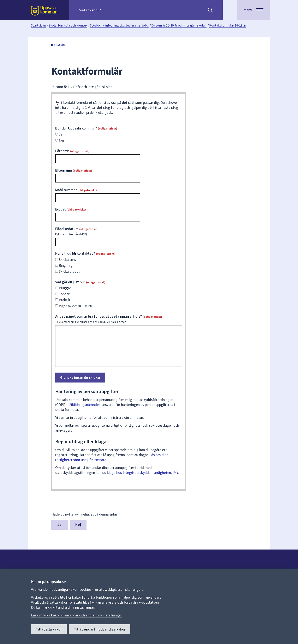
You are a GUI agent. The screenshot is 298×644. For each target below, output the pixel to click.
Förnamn (72, 151)
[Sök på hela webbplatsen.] (106, 10)
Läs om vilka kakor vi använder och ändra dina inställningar (76, 615)
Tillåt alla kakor (49, 629)
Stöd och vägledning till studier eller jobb (119, 25)
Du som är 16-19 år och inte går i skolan (179, 25)
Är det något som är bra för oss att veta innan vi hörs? (119, 319)
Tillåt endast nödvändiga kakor (100, 629)
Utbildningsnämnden (85, 405)
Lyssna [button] (61, 45)
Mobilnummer (76, 190)
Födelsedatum (119, 231)
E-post (71, 209)
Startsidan (38, 25)
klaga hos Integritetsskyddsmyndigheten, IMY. (143, 473)
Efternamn (74, 170)
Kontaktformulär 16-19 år (228, 25)
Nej (78, 525)
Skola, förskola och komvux (68, 25)
